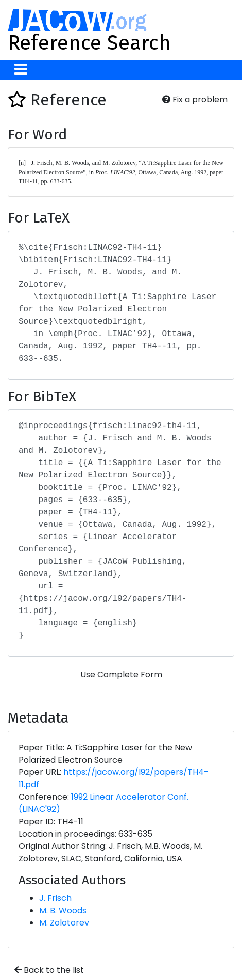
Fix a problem (195, 99)
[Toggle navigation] (21, 70)
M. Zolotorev (64, 923)
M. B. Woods (63, 910)
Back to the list (49, 970)
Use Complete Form (121, 674)
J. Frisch (55, 898)
